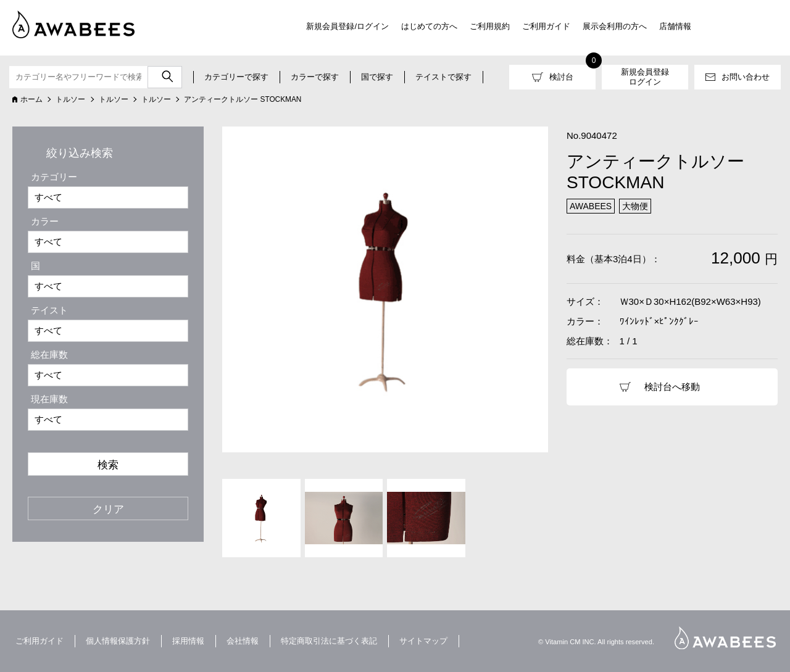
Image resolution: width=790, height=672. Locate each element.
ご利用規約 (490, 26)
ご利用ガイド (546, 26)
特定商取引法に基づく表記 (329, 641)
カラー (45, 221)
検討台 (561, 77)
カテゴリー (54, 177)
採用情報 (188, 641)
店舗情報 (675, 26)
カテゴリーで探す (236, 77)
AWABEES (725, 638)
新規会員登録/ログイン (347, 26)
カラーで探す (315, 77)
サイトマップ (423, 641)
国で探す (377, 77)
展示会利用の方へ (615, 26)
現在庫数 (49, 399)
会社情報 (243, 641)
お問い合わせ (746, 77)
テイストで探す (443, 77)
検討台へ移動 (672, 387)
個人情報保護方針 (118, 641)
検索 (108, 465)
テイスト (49, 310)
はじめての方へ (429, 26)
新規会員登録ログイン (645, 77)
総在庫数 (49, 355)
